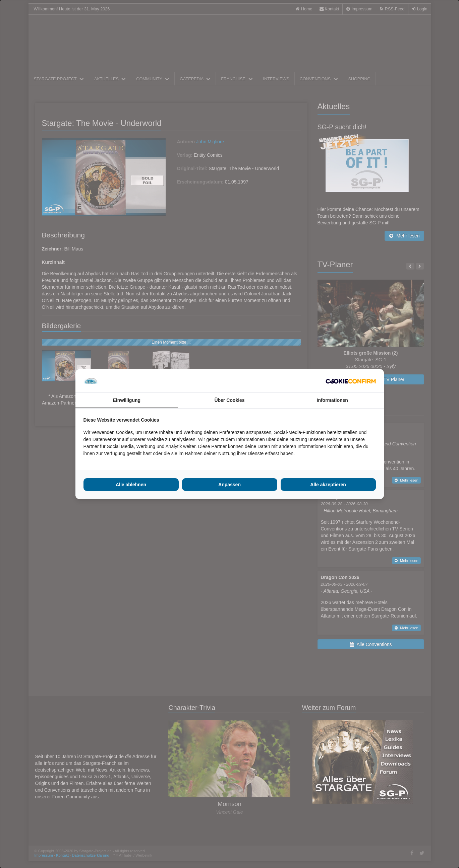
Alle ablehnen (131, 485)
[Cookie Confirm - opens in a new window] (351, 381)
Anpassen (230, 485)
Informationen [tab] (332, 400)
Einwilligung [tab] (127, 400)
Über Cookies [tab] (229, 400)
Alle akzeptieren (328, 485)
